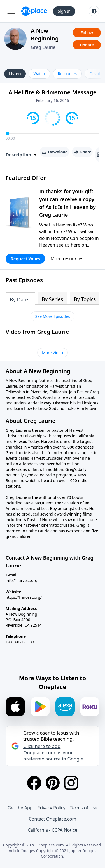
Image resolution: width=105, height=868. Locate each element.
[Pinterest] (53, 783)
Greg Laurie (43, 47)
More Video (53, 353)
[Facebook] (34, 783)
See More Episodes (53, 316)
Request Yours (25, 259)
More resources (67, 259)
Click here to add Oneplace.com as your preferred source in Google (53, 752)
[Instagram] (71, 783)
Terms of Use (84, 808)
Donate (87, 45)
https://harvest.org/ (24, 597)
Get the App (20, 808)
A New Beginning (45, 34)
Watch (39, 74)
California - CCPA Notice (53, 830)
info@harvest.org (22, 580)
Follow (87, 33)
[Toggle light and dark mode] (94, 11)
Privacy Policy (51, 808)
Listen (15, 74)
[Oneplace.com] (34, 11)
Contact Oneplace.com (53, 819)
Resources (67, 74)
